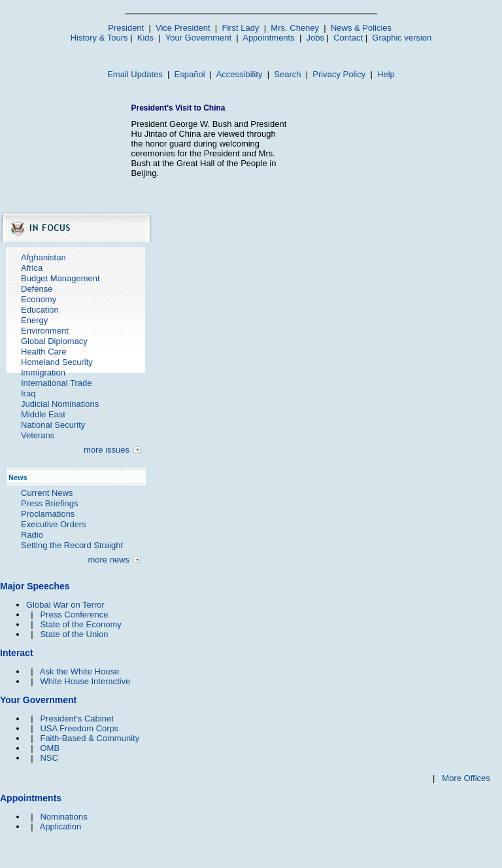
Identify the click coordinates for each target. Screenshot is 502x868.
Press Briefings (49, 503)
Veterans (38, 435)
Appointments (269, 38)
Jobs (315, 38)
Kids (145, 38)
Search (287, 74)
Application (61, 826)
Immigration (43, 373)
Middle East (43, 414)
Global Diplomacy (54, 341)
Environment (45, 331)
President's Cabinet (76, 719)
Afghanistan (43, 257)
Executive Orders (54, 524)
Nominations (63, 817)
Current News (47, 493)
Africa (32, 268)
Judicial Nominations (60, 404)
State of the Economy (80, 624)
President (126, 28)
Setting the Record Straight (72, 545)
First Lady (240, 28)
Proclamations (48, 514)
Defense (37, 289)
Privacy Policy (339, 74)
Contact (348, 38)
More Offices (466, 778)
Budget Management (60, 278)
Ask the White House (79, 671)
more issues (107, 450)
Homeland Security (57, 362)
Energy (34, 320)
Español (190, 74)
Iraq (28, 393)
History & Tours (99, 38)
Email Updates (135, 74)
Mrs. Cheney (295, 28)
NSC (49, 758)
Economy (39, 299)
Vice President (183, 28)
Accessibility (240, 74)
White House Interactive (85, 681)
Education (40, 310)
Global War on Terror (65, 605)
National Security (53, 425)
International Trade (56, 383)
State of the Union (74, 634)
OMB (50, 748)
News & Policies (361, 28)
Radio (32, 535)
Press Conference (74, 615)
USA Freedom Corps (79, 728)
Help (386, 74)
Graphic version (402, 38)
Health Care (43, 352)
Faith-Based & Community (90, 738)
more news (109, 560)
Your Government (198, 38)
